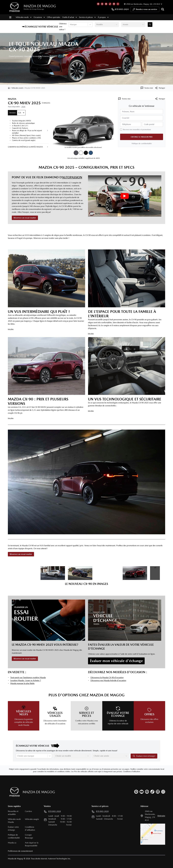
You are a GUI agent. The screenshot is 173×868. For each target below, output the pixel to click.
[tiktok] (152, 792)
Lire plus (11, 329)
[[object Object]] (160, 88)
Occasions (39, 17)
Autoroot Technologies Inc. (59, 859)
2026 (23, 107)
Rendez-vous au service (145, 10)
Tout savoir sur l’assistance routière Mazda (28, 677)
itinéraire (161, 816)
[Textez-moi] (147, 88)
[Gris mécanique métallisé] (76, 153)
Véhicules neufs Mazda (14, 821)
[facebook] (147, 792)
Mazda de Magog (40, 6)
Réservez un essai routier (25, 218)
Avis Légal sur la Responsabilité (32, 844)
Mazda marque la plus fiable (22, 683)
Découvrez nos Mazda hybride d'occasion (108, 680)
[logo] (14, 7)
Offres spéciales (54, 17)
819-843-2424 (120, 9)
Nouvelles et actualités (13, 813)
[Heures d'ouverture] (143, 4)
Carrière (28, 811)
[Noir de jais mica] (86, 153)
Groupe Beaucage (29, 836)
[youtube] (142, 792)
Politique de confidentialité (142, 143)
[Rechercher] (163, 9)
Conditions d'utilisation (131, 771)
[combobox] (70, 25)
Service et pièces (87, 17)
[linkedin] (158, 792)
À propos (103, 17)
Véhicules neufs (24, 17)
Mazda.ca (12, 843)
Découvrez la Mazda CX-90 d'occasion (107, 677)
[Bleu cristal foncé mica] (91, 153)
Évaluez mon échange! (144, 756)
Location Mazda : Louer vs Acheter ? (26, 680)
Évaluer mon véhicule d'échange (116, 661)
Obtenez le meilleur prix (142, 137)
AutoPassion (72, 177)
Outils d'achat (70, 17)
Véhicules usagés (32, 819)
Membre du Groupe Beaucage (34, 9)
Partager (160, 99)
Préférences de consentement (20, 851)
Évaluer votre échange (13, 828)
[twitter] (136, 792)
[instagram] (163, 792)
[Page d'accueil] (14, 792)
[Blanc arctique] (81, 153)
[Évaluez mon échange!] (150, 25)
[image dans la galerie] (25, 573)
